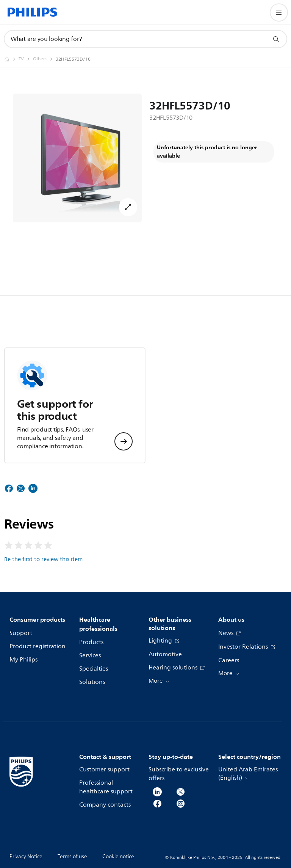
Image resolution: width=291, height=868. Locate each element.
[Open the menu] (279, 13)
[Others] (44, 59)
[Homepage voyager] (11, 59)
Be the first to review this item (43, 559)
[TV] (26, 59)
